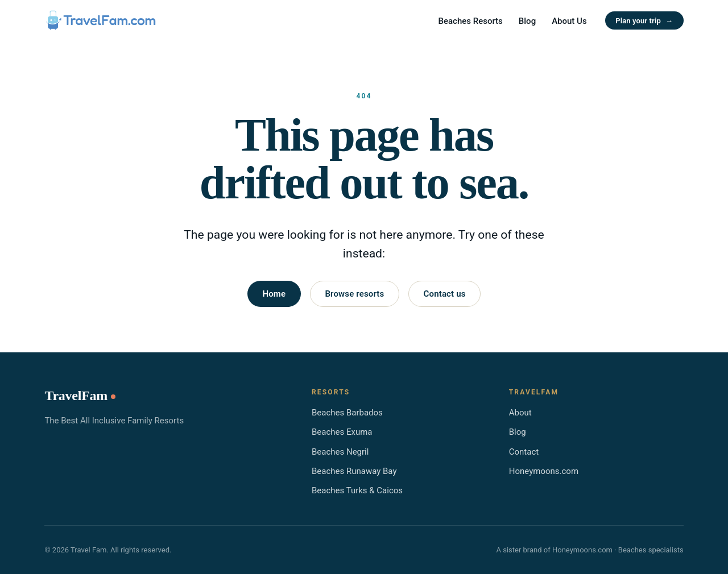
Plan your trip (644, 21)
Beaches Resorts (471, 21)
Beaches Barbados (347, 413)
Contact (524, 452)
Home (274, 294)
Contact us (445, 294)
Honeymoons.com (544, 471)
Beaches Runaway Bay (354, 471)
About (520, 413)
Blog (527, 21)
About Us (569, 21)
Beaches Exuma (342, 432)
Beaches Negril (340, 452)
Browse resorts (354, 294)
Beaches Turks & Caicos (357, 490)
